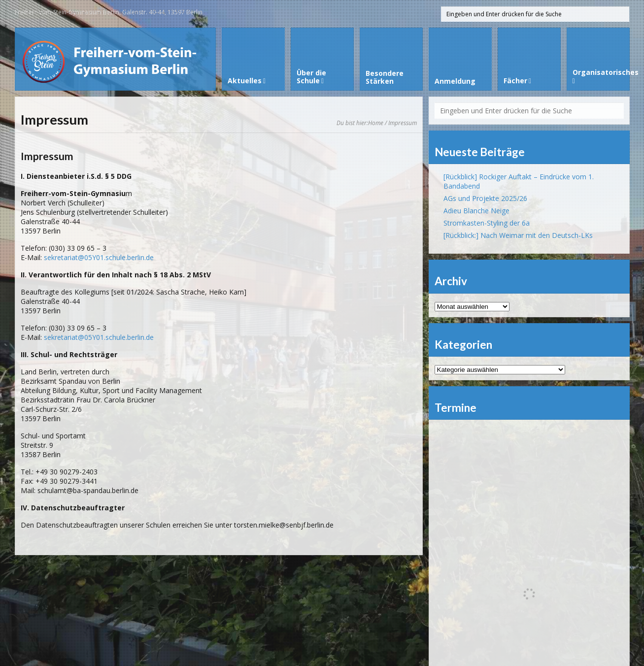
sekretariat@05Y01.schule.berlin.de (99, 257)
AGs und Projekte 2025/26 (485, 198)
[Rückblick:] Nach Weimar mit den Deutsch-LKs (518, 235)
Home (376, 123)
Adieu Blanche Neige (476, 211)
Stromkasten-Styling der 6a (487, 223)
